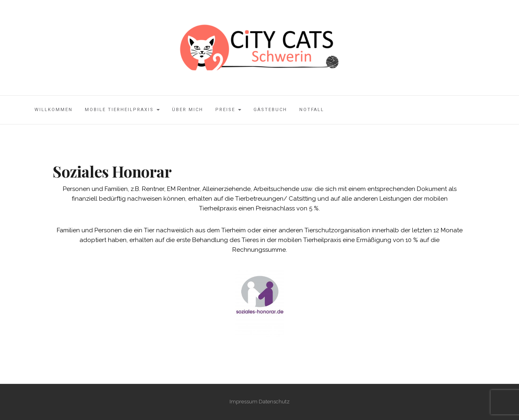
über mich (188, 110)
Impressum (243, 402)
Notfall (312, 110)
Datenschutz (274, 402)
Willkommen (54, 110)
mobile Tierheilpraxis (122, 110)
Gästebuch (270, 110)
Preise (228, 110)
